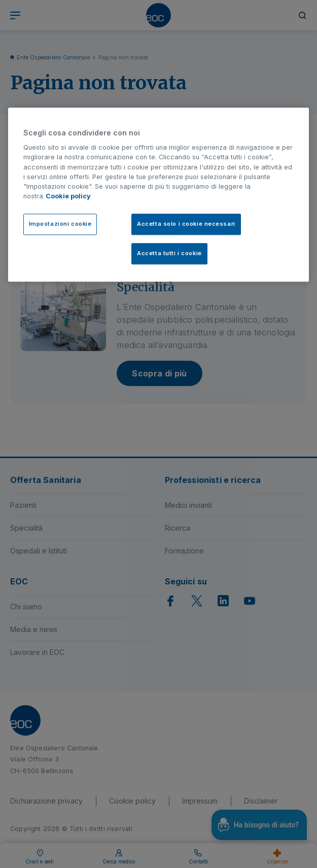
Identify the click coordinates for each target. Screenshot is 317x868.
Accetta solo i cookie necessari (186, 224)
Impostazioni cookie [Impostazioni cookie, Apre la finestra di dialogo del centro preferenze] (60, 224)
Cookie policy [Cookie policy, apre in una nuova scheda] (68, 197)
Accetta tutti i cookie (169, 254)
